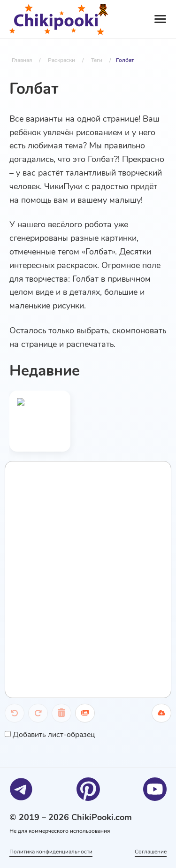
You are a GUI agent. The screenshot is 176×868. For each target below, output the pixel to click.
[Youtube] (155, 789)
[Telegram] (21, 789)
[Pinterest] (88, 789)
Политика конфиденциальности (51, 852)
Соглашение (151, 852)
